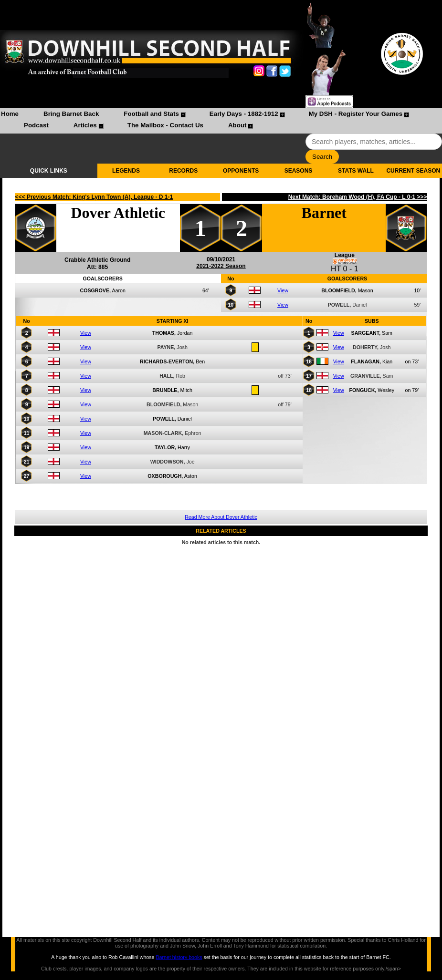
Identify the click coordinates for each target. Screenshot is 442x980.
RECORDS (183, 171)
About (237, 125)
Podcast (36, 125)
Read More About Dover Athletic (221, 517)
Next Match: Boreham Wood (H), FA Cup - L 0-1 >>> (358, 197)
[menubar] (221, 121)
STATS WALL (356, 171)
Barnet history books (179, 957)
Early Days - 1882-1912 (244, 114)
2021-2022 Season (221, 266)
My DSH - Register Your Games (356, 114)
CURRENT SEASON (413, 171)
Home (10, 114)
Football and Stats (151, 114)
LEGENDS (126, 171)
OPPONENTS (241, 171)
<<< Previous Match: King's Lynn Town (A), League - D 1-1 (94, 197)
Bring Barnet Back (71, 114)
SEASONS (299, 171)
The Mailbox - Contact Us (165, 125)
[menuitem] (10, 115)
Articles (85, 125)
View (283, 290)
